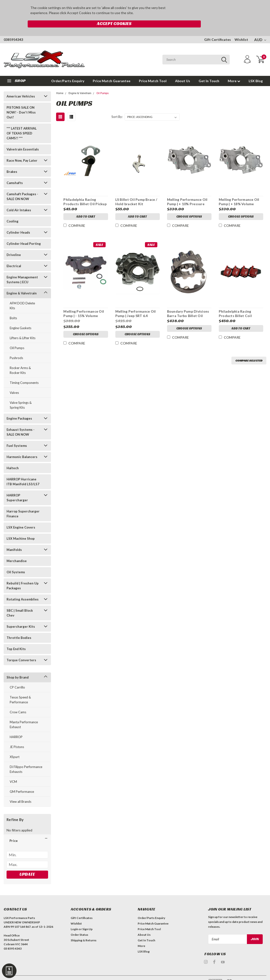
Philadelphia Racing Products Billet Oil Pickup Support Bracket (85, 192)
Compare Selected (249, 350)
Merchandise (17, 550)
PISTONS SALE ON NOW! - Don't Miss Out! (21, 102)
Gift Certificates (218, 29)
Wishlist (241, 29)
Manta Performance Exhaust (24, 714)
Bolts (13, 308)
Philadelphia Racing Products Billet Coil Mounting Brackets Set (238, 303)
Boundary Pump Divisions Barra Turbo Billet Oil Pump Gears (188, 303)
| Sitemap (54, 973)
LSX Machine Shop (21, 528)
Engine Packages (19, 408)
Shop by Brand (18, 667)
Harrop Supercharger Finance (23, 503)
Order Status (79, 924)
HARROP (16, 726)
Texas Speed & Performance (20, 689)
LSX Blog (256, 70)
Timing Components (24, 372)
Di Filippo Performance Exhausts (26, 759)
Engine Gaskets (21, 318)
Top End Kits (16, 638)
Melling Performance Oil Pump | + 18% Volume (239, 191)
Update (27, 864)
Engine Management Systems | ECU (22, 269)
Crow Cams (18, 702)
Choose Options (189, 207)
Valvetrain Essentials (23, 139)
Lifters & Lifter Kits (23, 327)
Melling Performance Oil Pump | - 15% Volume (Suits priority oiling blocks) (83, 303)
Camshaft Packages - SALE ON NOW (22, 186)
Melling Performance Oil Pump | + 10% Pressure (187, 191)
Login (74, 919)
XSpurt (15, 746)
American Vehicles (21, 86)
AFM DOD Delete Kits (22, 295)
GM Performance (22, 781)
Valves (14, 382)
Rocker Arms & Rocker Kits (20, 360)
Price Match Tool (153, 70)
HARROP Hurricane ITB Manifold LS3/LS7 (23, 471)
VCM (13, 771)
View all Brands (21, 791)
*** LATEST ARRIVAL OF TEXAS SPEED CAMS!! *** (22, 123)
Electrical (14, 256)
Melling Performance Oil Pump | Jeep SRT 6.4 (135, 303)
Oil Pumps (17, 337)
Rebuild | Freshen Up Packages (23, 575)
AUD (260, 29)
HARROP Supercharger (17, 487)
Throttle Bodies (19, 627)
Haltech (13, 458)
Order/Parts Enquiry (68, 70)
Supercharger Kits (21, 616)
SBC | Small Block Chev (20, 602)
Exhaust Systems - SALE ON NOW (21, 422)
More (234, 70)
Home (60, 83)
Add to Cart (85, 207)
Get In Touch (209, 70)
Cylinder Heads (18, 222)
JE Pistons (17, 736)
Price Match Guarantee (112, 70)
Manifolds (14, 539)
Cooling (13, 211)
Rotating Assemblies (23, 589)
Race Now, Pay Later (22, 150)
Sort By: (117, 106)
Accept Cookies (198, 11)
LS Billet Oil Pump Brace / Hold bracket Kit (136, 191)
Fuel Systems (17, 435)
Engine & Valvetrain (22, 283)
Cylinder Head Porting (24, 233)
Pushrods (16, 347)
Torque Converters (21, 650)
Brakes (12, 161)
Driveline (14, 244)
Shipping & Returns (84, 930)
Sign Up (87, 919)
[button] (27, 830)
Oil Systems (16, 562)
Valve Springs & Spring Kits (21, 395)
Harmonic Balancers (22, 446)
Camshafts (15, 172)
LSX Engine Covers (21, 517)
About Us (183, 70)
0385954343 (13, 29)
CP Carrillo (17, 677)
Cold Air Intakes (19, 200)
